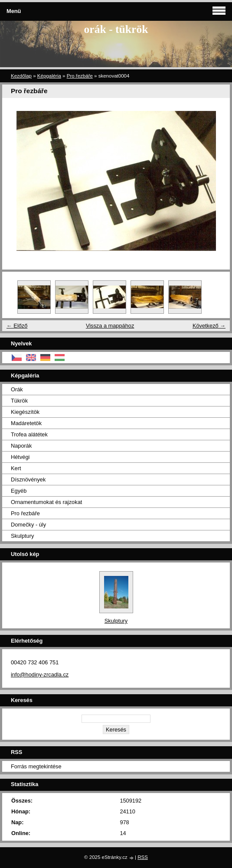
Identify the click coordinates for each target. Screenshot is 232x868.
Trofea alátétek (29, 434)
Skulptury (22, 536)
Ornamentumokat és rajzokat (46, 502)
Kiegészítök (25, 412)
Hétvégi (20, 457)
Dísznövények (28, 480)
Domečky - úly (28, 525)
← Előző (17, 326)
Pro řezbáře (80, 76)
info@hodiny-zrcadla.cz (40, 675)
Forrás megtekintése (36, 766)
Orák (17, 389)
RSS (143, 857)
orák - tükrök (116, 29)
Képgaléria (49, 76)
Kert (16, 468)
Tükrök (19, 401)
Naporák (21, 446)
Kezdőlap (21, 76)
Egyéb (19, 491)
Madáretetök (26, 423)
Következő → (209, 326)
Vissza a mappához (110, 326)
